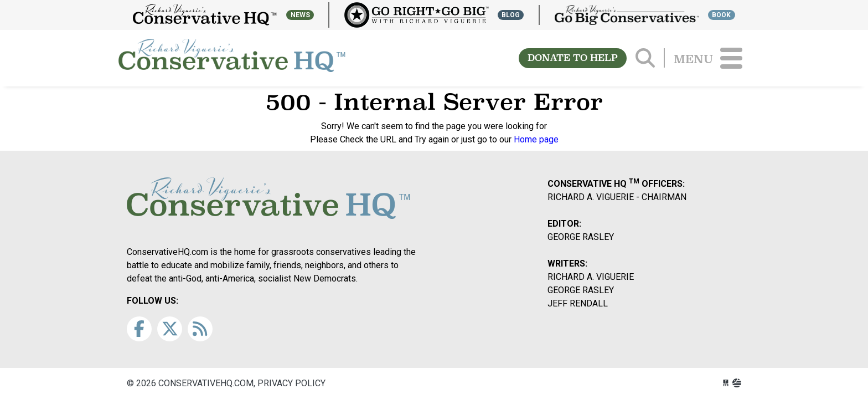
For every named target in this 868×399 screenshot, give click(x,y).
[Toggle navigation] (731, 58)
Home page (536, 139)
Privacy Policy (291, 383)
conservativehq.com (232, 58)
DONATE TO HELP (573, 58)
